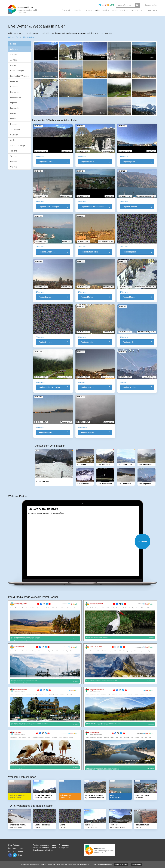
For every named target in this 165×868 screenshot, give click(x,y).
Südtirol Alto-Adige (18, 145)
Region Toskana (88, 387)
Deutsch (148, 5)
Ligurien (14, 103)
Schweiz (89, 10)
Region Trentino (129, 387)
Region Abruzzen (46, 162)
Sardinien (14, 135)
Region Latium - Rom (90, 252)
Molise (13, 119)
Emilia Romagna (17, 71)
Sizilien (13, 140)
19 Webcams (41, 382)
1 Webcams (40, 157)
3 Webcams (124, 157)
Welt (155, 10)
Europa (148, 10)
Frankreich (125, 10)
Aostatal (14, 60)
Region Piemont (45, 342)
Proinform (16, 845)
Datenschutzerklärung (17, 851)
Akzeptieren (137, 864)
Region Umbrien (46, 432)
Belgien (135, 10)
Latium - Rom (16, 97)
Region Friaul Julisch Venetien (93, 207)
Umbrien (14, 162)
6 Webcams (40, 292)
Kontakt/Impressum (16, 848)
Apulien (13, 65)
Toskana (14, 151)
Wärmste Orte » (15, 37)
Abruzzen (14, 55)
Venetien (14, 167)
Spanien (115, 10)
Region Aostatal (87, 162)
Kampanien (15, 92)
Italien (97, 10)
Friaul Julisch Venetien (19, 76)
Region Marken (87, 297)
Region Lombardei (46, 297)
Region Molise (129, 297)
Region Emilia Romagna (49, 207)
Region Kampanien (47, 252)
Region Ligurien (129, 252)
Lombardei (15, 108)
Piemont (14, 124)
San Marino (15, 129)
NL (141, 10)
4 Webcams (82, 202)
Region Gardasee (130, 207)
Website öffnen (85, 541)
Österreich (66, 10)
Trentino (14, 156)
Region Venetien (88, 432)
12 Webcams (83, 427)
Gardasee (14, 81)
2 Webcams (40, 247)
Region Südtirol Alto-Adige (50, 387)
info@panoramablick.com (44, 850)
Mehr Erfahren (121, 864)
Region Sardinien (88, 342)
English (154, 5)
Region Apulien (129, 162)
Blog (20, 855)
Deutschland (78, 10)
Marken (13, 113)
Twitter (15, 855)
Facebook (10, 855)
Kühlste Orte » (28, 37)
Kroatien (105, 10)
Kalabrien (14, 87)
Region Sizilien (129, 342)
